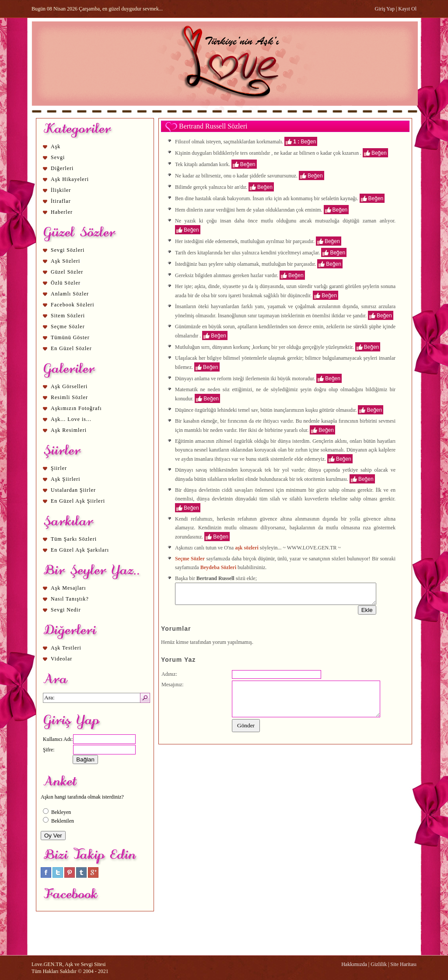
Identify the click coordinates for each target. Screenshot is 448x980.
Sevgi (58, 157)
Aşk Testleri (66, 648)
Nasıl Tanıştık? (70, 599)
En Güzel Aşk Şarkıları (80, 550)
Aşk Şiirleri (66, 479)
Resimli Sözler (69, 397)
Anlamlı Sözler (70, 294)
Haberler (62, 212)
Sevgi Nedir (66, 610)
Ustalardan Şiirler (73, 490)
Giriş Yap (385, 9)
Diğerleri (62, 168)
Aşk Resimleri (69, 430)
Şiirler (59, 468)
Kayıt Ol (407, 9)
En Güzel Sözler (71, 348)
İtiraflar (61, 201)
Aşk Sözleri (65, 261)
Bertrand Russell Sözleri (213, 126)
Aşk (56, 146)
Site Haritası (403, 964)
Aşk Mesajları (68, 588)
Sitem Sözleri (68, 316)
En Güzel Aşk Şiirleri (78, 501)
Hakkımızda (354, 964)
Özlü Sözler (66, 283)
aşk (198, 286)
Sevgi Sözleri (68, 250)
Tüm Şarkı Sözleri (74, 539)
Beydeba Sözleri (218, 567)
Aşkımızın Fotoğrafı (76, 408)
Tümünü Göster (70, 337)
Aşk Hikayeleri (70, 179)
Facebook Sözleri (73, 305)
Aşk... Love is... (71, 419)
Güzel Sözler (67, 272)
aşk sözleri (247, 548)
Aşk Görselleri (69, 386)
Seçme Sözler (68, 327)
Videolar (61, 659)
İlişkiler (61, 190)
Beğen (309, 141)
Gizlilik (379, 964)
